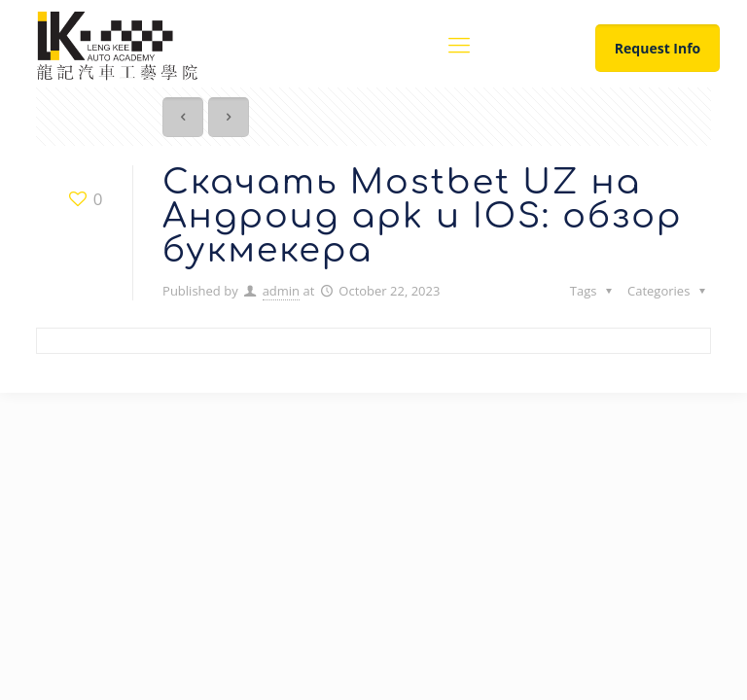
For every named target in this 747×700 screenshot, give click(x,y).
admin (281, 291)
